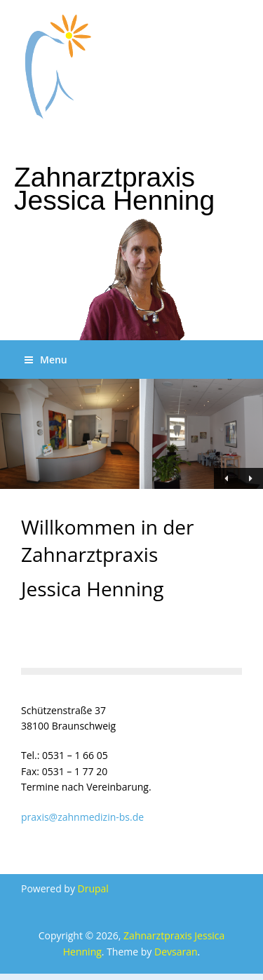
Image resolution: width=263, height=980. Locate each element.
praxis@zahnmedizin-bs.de (82, 817)
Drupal (93, 888)
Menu (46, 360)
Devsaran (176, 952)
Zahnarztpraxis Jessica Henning (114, 189)
